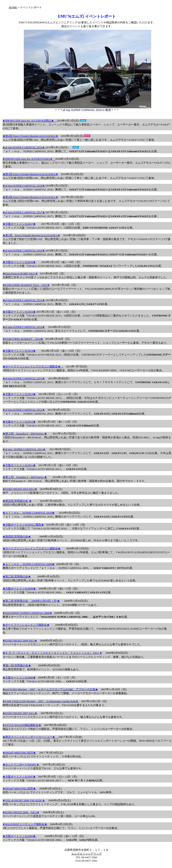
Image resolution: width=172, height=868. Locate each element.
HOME (13, 7)
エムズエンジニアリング (87, 854)
